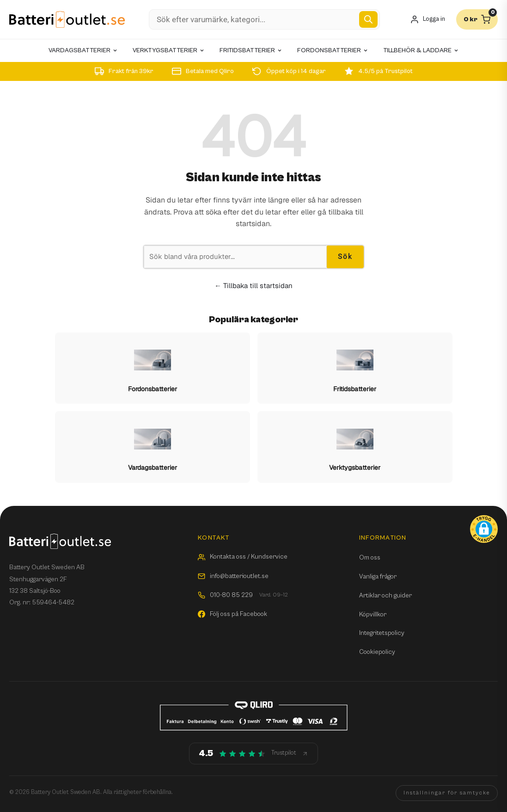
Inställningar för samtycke (447, 793)
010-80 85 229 (243, 595)
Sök (345, 257)
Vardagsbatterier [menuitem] (83, 50)
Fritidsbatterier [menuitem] (251, 50)
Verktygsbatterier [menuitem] (169, 50)
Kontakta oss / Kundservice (243, 557)
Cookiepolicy (377, 652)
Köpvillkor (373, 615)
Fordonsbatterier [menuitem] (333, 50)
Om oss (370, 558)
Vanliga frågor (378, 577)
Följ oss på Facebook (232, 614)
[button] (484, 529)
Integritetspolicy (382, 633)
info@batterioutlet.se (233, 576)
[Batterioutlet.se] (67, 20)
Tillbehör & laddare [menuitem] (421, 50)
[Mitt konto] (428, 20)
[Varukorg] (477, 19)
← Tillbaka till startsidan (253, 286)
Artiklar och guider (385, 596)
